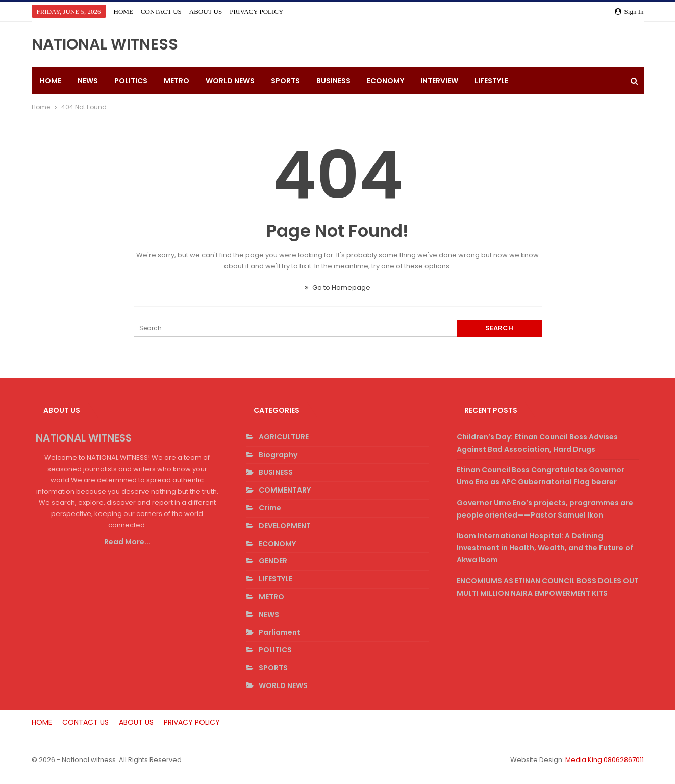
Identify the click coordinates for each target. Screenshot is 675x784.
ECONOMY (385, 81)
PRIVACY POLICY (256, 11)
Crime (270, 508)
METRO (177, 81)
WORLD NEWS (230, 81)
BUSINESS (333, 81)
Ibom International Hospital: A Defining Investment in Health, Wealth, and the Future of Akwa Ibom (545, 548)
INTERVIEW (439, 81)
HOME (123, 11)
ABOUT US (206, 11)
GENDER (273, 561)
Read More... (127, 542)
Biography (278, 455)
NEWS (88, 81)
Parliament (280, 632)
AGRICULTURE (284, 437)
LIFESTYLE (491, 81)
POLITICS (131, 81)
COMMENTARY (285, 490)
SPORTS (285, 81)
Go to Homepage (337, 288)
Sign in (629, 11)
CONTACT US (161, 11)
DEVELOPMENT (285, 526)
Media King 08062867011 (605, 760)
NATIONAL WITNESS (105, 44)
